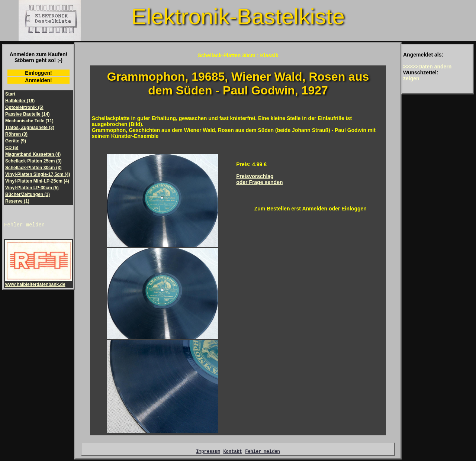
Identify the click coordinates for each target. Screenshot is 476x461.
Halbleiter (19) (20, 101)
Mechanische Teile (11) (29, 121)
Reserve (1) (17, 201)
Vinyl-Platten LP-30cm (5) (32, 188)
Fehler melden (24, 225)
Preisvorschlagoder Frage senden (259, 179)
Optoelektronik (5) (24, 107)
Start (10, 94)
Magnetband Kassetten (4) (33, 154)
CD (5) (12, 148)
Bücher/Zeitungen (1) (28, 194)
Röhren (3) (16, 134)
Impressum (208, 452)
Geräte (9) (16, 141)
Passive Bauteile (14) (27, 114)
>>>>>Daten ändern (427, 67)
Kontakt (232, 452)
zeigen (411, 78)
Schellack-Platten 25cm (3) (33, 161)
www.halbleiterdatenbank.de (39, 283)
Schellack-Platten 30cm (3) (33, 168)
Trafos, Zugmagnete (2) (30, 128)
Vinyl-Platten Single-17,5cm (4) (38, 174)
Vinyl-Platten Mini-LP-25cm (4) (37, 181)
